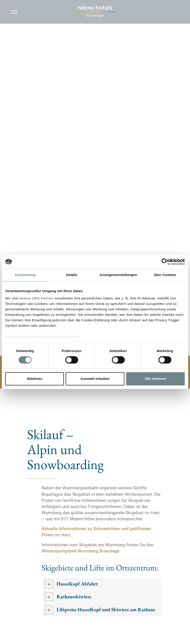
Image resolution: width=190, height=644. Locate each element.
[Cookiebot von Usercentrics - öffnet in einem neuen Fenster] (165, 262)
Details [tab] (72, 275)
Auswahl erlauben (95, 379)
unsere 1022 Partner (36, 298)
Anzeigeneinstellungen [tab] (118, 275)
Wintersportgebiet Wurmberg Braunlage (80, 551)
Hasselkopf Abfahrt (77, 584)
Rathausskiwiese (74, 597)
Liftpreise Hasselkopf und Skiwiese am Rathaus (106, 610)
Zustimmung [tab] (25, 275)
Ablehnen (35, 379)
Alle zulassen (155, 379)
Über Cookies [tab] (165, 275)
